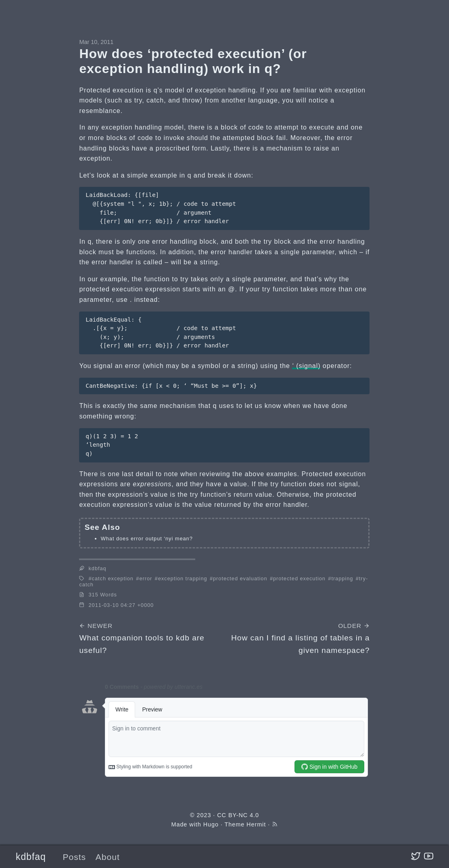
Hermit (256, 824)
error (146, 578)
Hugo (211, 824)
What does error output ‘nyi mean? (147, 539)
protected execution (299, 578)
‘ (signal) (306, 366)
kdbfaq (31, 857)
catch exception (113, 578)
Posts (74, 857)
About (108, 857)
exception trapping (183, 578)
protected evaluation (240, 578)
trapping (342, 578)
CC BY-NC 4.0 (238, 815)
